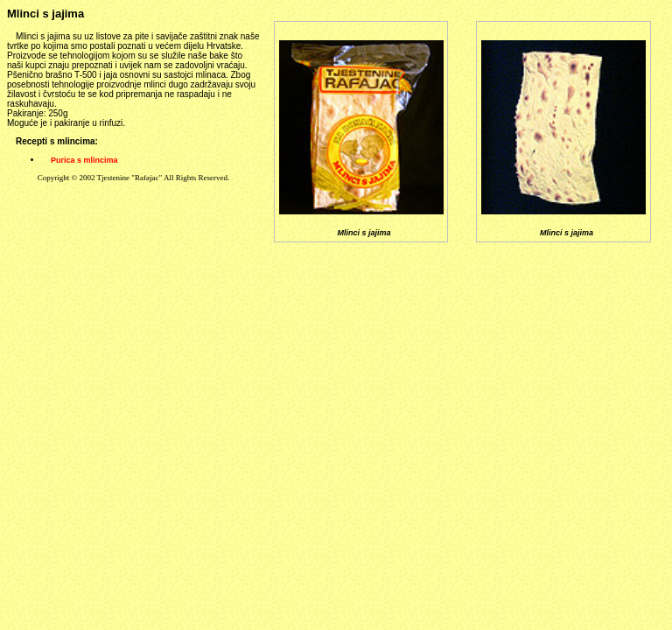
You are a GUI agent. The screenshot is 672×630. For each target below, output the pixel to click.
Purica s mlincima (84, 160)
